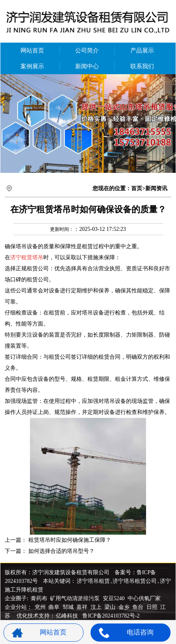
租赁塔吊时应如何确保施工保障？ (70, 540)
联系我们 (142, 66)
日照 (153, 607)
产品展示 (142, 51)
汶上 (97, 607)
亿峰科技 (67, 616)
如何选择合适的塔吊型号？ (61, 551)
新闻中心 (87, 66)
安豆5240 (114, 598)
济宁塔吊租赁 (93, 581)
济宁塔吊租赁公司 (135, 581)
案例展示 (32, 66)
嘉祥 (83, 607)
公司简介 (87, 51)
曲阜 (55, 607)
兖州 (41, 607)
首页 (137, 188)
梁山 (111, 607)
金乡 (125, 607)
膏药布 (39, 598)
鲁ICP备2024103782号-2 (111, 616)
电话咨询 (126, 633)
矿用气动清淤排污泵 (76, 598)
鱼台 (139, 607)
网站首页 (32, 51)
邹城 (69, 607)
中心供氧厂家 (144, 598)
